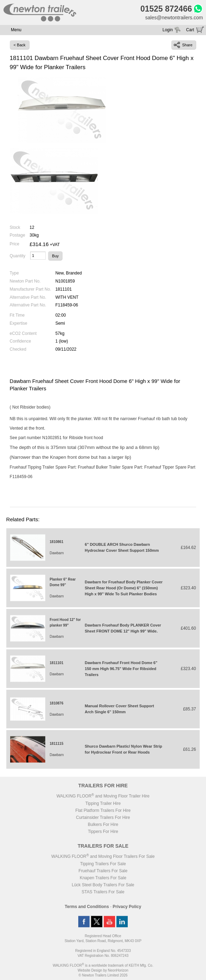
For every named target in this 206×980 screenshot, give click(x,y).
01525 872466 (166, 9)
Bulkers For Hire (103, 825)
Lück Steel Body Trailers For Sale (103, 885)
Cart (190, 30)
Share (183, 45)
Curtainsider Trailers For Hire (103, 817)
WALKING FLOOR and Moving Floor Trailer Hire (103, 796)
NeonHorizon (118, 970)
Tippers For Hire (103, 832)
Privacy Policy (127, 907)
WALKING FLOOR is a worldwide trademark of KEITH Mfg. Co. (103, 965)
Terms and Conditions (87, 907)
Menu (16, 30)
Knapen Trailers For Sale (103, 878)
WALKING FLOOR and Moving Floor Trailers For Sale (103, 856)
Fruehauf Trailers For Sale (103, 871)
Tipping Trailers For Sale (103, 864)
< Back (20, 45)
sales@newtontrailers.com (174, 18)
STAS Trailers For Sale (103, 892)
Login (168, 30)
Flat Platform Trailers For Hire (103, 810)
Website (90, 970)
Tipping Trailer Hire (103, 803)
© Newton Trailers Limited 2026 (103, 975)
